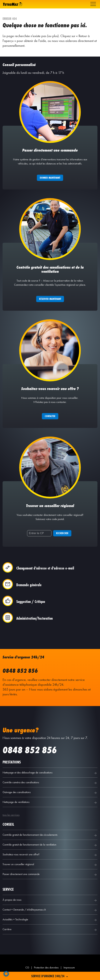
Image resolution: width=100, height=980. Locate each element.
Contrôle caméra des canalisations (50, 783)
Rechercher (62, 533)
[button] (6, 974)
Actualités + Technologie (50, 920)
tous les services (11, 815)
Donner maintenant (50, 178)
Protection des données (46, 968)
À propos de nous (50, 900)
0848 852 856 (20, 671)
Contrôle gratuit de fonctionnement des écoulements (50, 835)
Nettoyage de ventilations (50, 803)
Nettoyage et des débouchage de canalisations (50, 773)
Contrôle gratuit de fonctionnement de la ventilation (50, 845)
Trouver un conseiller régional (50, 865)
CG (27, 968)
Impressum (69, 968)
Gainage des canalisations (50, 793)
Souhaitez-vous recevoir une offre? (50, 855)
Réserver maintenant (50, 299)
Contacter (50, 416)
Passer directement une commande (50, 875)
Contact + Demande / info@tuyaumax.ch (50, 910)
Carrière (50, 930)
